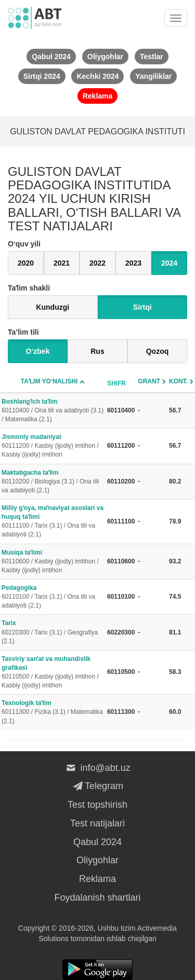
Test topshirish (97, 805)
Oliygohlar (97, 860)
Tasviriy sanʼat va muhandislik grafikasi (53, 673)
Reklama (97, 879)
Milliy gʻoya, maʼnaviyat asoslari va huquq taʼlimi (53, 522)
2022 (97, 263)
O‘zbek (38, 351)
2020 (26, 263)
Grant (149, 381)
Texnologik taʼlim (53, 712)
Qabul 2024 (97, 842)
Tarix (53, 632)
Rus (97, 351)
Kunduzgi (53, 307)
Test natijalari (97, 823)
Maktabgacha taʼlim (53, 482)
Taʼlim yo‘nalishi (49, 381)
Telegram (97, 786)
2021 (62, 263)
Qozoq (158, 351)
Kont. (178, 381)
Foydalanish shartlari (97, 898)
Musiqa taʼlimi (53, 562)
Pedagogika (53, 597)
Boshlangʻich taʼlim (53, 411)
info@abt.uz (97, 768)
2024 (169, 263)
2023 (133, 263)
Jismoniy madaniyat (53, 446)
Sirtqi (142, 307)
